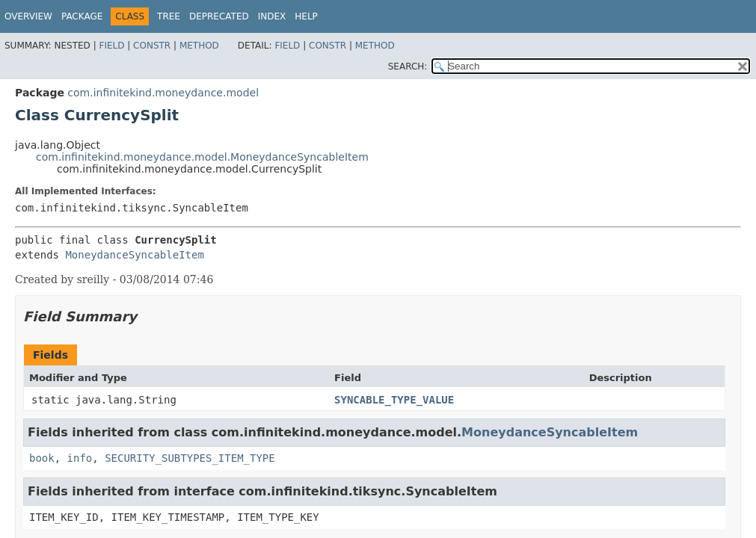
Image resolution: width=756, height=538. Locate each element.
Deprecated (219, 16)
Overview (28, 16)
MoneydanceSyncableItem (134, 255)
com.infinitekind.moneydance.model (163, 93)
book (42, 458)
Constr (152, 46)
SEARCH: (408, 67)
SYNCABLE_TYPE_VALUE (394, 400)
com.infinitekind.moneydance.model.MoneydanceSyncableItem (202, 157)
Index (272, 16)
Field (111, 46)
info (80, 458)
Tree (169, 16)
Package (82, 16)
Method (199, 46)
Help (306, 16)
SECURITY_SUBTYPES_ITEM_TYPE (190, 458)
